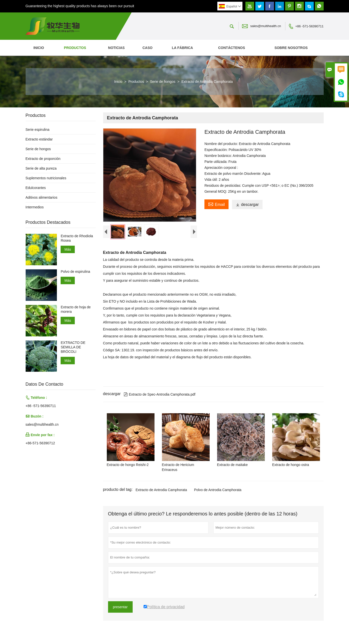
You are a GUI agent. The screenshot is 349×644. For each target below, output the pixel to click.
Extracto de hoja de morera (76, 309)
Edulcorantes (36, 188)
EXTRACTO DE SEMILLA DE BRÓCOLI (73, 347)
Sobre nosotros (291, 48)
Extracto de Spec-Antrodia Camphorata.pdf (160, 395)
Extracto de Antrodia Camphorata (161, 491)
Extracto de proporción (43, 159)
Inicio (39, 48)
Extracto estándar (39, 139)
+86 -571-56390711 (310, 26)
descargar (247, 205)
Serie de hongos (163, 82)
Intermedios (35, 207)
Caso (147, 48)
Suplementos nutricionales (46, 178)
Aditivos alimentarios (41, 197)
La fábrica (182, 48)
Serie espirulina (38, 130)
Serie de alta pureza (41, 168)
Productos (75, 48)
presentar (120, 608)
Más (68, 249)
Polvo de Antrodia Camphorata (218, 491)
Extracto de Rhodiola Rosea (77, 238)
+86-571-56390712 (40, 443)
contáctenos (232, 48)
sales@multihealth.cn (266, 26)
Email (216, 204)
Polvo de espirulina (75, 272)
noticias (116, 48)
